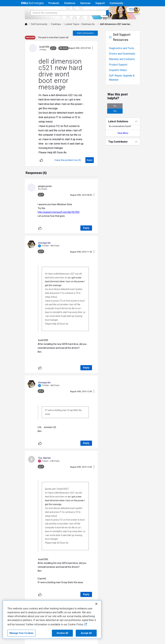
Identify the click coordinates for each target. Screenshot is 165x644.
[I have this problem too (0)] (71, 149)
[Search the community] (60, 22)
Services (85, 3)
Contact (20, 640)
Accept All (86, 633)
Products (54, 3)
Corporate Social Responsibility (126, 635)
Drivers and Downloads (125, 63)
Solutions (70, 3)
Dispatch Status (121, 79)
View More (129, 133)
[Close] (96, 604)
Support (100, 3)
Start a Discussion (89, 42)
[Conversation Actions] (96, 57)
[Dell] (18, 33)
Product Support (121, 74)
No (118, 111)
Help (124, 11)
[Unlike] (33, 149)
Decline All (63, 633)
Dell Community (31, 33)
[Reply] (93, 149)
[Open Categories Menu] (32, 11)
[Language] (145, 11)
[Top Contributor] (129, 142)
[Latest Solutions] (129, 121)
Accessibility (107, 627)
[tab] (28, 163)
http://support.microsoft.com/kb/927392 (50, 194)
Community (116, 3)
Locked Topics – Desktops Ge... (72, 33)
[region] (52, 620)
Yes (136, 111)
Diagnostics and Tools (125, 57)
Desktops (48, 33)
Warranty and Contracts (125, 68)
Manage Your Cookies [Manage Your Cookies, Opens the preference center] (22, 633)
